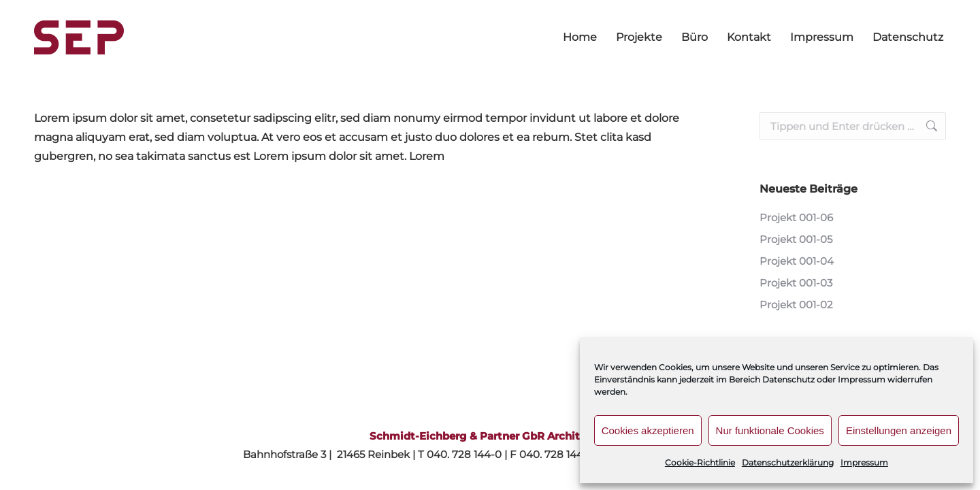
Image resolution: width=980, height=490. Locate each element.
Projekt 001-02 (796, 305)
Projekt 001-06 (796, 217)
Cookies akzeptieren (648, 430)
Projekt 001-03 (796, 283)
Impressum (864, 462)
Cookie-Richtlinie (700, 462)
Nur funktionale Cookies (770, 430)
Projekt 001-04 (797, 261)
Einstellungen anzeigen (899, 430)
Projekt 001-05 (796, 239)
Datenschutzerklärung (788, 462)
